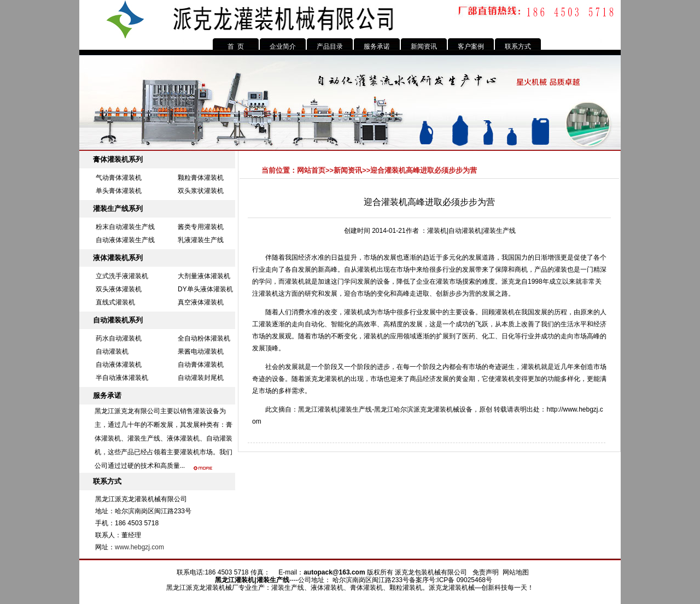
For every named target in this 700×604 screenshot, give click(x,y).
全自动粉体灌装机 (204, 338)
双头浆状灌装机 (201, 191)
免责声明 (486, 572)
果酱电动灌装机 (201, 351)
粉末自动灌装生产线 (125, 227)
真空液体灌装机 (201, 302)
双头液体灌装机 (119, 289)
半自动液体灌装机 (122, 378)
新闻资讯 (424, 46)
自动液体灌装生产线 (125, 240)
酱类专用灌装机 (201, 227)
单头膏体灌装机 (119, 191)
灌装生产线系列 (118, 209)
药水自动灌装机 (119, 338)
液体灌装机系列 (118, 258)
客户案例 (471, 46)
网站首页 (311, 170)
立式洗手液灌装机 (122, 276)
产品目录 (330, 46)
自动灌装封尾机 (201, 378)
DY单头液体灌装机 (205, 289)
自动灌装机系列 (118, 320)
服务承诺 (377, 46)
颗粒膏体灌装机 (201, 178)
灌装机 (295, 282)
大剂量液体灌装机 (204, 276)
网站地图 (516, 572)
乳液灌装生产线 (201, 240)
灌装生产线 (355, 409)
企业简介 (283, 46)
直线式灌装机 (115, 302)
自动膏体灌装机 (201, 365)
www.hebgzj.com (139, 547)
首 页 (236, 46)
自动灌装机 (112, 351)
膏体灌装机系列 (118, 159)
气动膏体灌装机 (119, 178)
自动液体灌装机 (119, 365)
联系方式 (518, 46)
